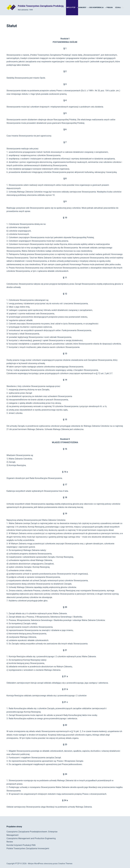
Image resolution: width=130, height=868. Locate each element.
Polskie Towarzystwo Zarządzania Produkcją (41, 6)
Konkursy (84, 8)
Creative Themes (65, 864)
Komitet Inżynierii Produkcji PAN (21, 845)
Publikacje (112, 8)
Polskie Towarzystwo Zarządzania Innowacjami (28, 848)
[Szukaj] (119, 8)
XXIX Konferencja (98, 8)
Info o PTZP (72, 8)
